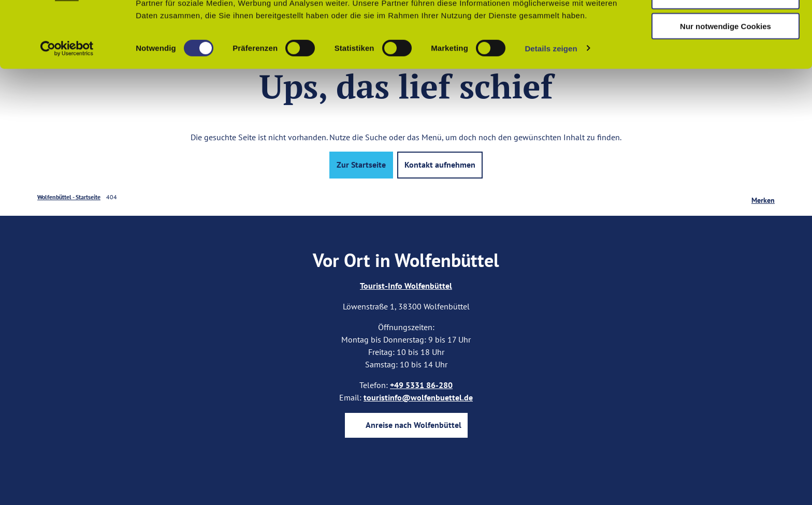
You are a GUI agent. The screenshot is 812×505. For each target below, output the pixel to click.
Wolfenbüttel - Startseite (69, 197)
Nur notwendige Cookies (726, 86)
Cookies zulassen (726, 26)
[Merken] (763, 197)
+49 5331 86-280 (421, 385)
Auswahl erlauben (726, 56)
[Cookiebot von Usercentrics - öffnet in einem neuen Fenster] (67, 109)
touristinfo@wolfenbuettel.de (418, 397)
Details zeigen (551, 108)
